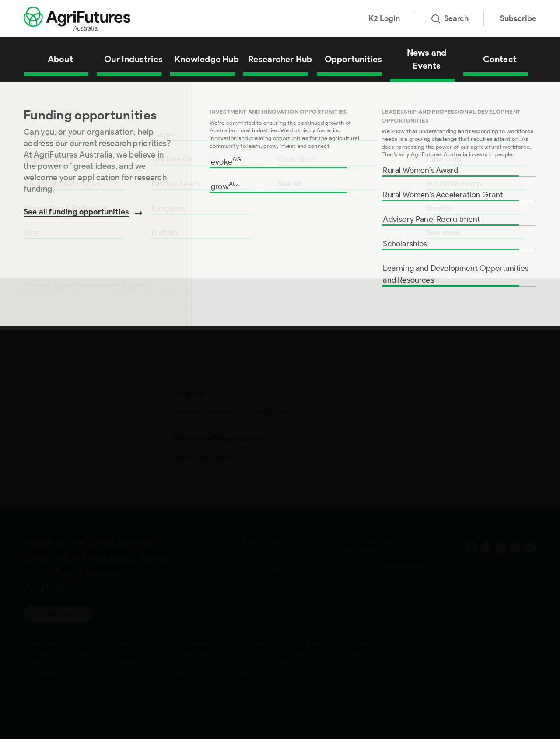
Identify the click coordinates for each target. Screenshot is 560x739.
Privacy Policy (266, 569)
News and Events (427, 59)
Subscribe (518, 18)
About (60, 59)
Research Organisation (63, 169)
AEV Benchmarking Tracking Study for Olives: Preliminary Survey (157, 93)
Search (450, 18)
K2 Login (384, 18)
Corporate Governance (385, 565)
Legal (252, 555)
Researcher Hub (280, 59)
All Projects (59, 93)
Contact (500, 59)
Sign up (59, 614)
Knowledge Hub (207, 59)
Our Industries (133, 59)
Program (38, 141)
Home (31, 93)
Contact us (261, 541)
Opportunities (353, 59)
